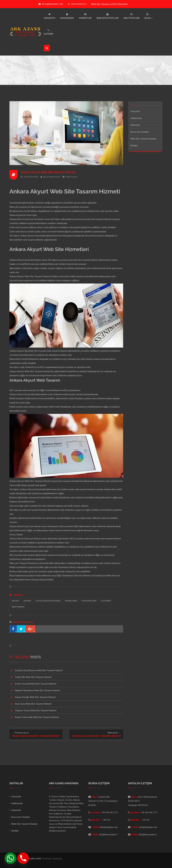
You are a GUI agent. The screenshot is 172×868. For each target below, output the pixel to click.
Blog (12, 575)
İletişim (134, 145)
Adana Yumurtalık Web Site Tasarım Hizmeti (37, 717)
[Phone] (23, 858)
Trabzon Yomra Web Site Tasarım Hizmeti (36, 710)
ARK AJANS (36, 859)
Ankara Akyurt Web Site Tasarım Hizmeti (49, 172)
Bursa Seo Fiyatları (140, 132)
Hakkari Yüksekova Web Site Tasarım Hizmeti (37, 690)
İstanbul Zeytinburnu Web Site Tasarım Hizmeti (39, 670)
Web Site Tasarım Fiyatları (143, 139)
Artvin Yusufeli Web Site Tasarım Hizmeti (36, 684)
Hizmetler (135, 125)
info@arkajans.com (51, 4)
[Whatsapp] (10, 858)
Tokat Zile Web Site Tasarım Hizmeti (33, 677)
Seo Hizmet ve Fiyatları (90, 575)
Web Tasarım (72, 177)
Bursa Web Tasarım (52, 177)
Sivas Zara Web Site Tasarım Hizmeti (33, 704)
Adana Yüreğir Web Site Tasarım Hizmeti (35, 697)
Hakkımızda (136, 118)
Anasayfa (135, 111)
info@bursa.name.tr (108, 834)
